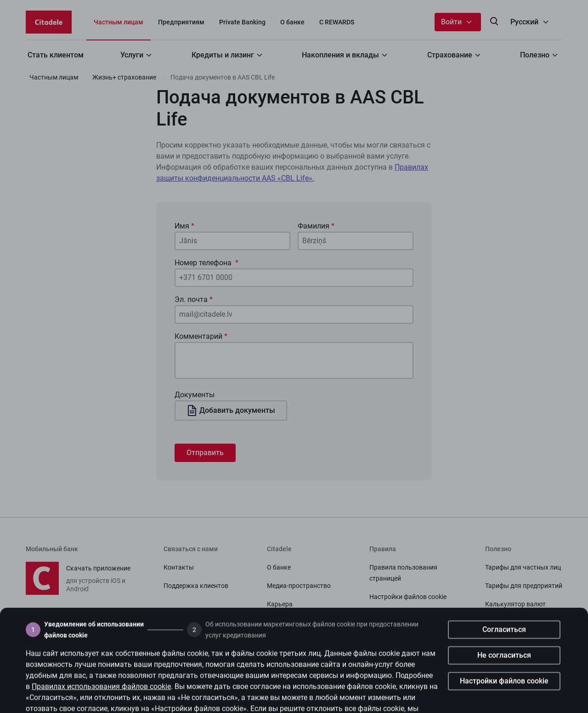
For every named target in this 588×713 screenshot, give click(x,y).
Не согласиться (504, 670)
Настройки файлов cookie (504, 695)
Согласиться (504, 644)
